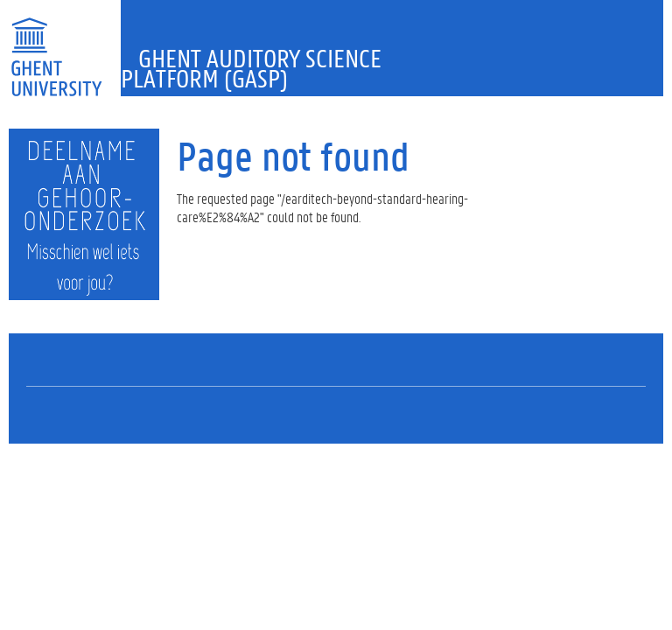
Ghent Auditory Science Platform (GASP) (251, 68)
